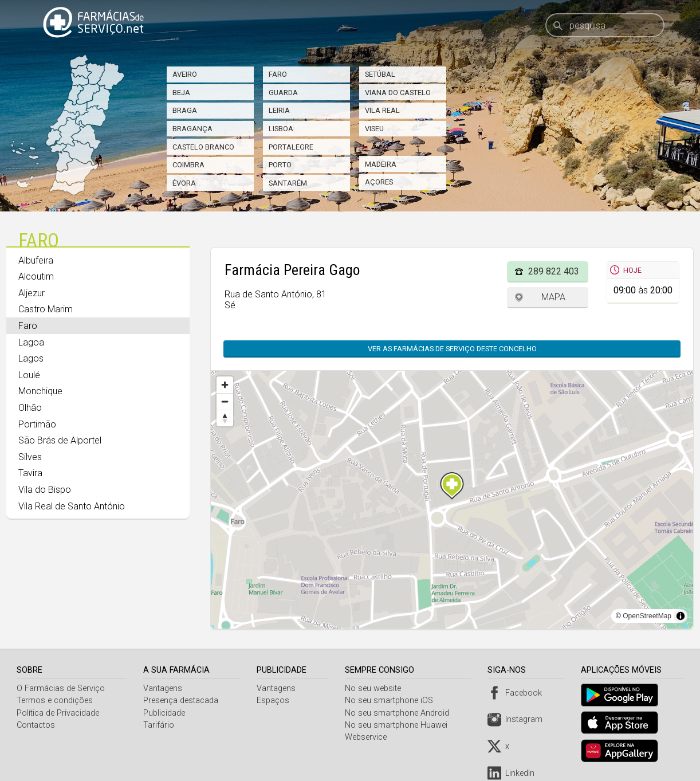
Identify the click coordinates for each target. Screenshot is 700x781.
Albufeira (36, 260)
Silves (30, 457)
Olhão (30, 408)
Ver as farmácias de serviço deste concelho (452, 349)
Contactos (36, 725)
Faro (278, 74)
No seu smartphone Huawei (399, 725)
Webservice (369, 737)
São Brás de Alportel (60, 440)
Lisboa (281, 129)
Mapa (553, 297)
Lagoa (31, 342)
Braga (185, 110)
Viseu (374, 129)
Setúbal (380, 74)
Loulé (29, 375)
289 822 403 (554, 271)
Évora (184, 183)
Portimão (37, 424)
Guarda (283, 93)
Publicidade (165, 713)
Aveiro (185, 74)
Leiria (279, 110)
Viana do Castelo (398, 93)
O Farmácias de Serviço (61, 688)
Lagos (31, 358)
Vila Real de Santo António (72, 506)
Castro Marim (46, 309)
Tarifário (159, 725)
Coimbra (188, 165)
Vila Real (382, 110)
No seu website (376, 688)
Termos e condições (55, 700)
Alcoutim (36, 276)
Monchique (40, 391)
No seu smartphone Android (400, 713)
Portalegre (291, 147)
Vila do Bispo (45, 490)
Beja (181, 93)
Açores (379, 182)
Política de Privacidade (58, 713)
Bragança (192, 129)
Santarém (288, 183)
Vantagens (163, 688)
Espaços (275, 700)
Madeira (381, 164)
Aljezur (32, 293)
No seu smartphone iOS (392, 700)
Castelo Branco (203, 147)
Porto (280, 165)
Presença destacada (181, 700)
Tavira (30, 473)
